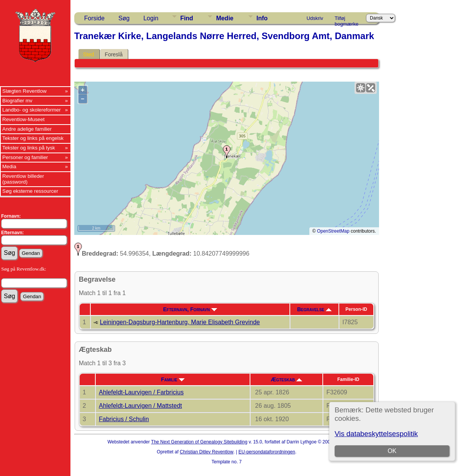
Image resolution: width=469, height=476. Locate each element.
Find (187, 18)
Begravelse (314, 309)
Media (9, 167)
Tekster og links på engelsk (33, 138)
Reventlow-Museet (23, 119)
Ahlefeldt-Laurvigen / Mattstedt (140, 406)
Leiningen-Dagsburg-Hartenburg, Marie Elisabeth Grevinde (180, 322)
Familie (172, 379)
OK (392, 451)
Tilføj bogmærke (346, 20)
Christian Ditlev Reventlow (207, 452)
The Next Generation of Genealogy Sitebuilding (199, 442)
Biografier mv (17, 101)
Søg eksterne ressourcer (30, 191)
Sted (89, 54)
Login (151, 18)
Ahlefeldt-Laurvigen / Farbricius (141, 392)
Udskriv (315, 18)
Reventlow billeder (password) (23, 179)
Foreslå (114, 54)
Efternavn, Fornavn (190, 309)
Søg (124, 18)
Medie (225, 18)
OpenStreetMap (333, 231)
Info (262, 18)
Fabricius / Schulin (124, 419)
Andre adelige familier (27, 129)
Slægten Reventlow (25, 91)
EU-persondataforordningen (267, 452)
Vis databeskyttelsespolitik (376, 434)
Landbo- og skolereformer (32, 110)
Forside (94, 18)
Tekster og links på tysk (29, 148)
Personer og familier (25, 157)
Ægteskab (286, 379)
